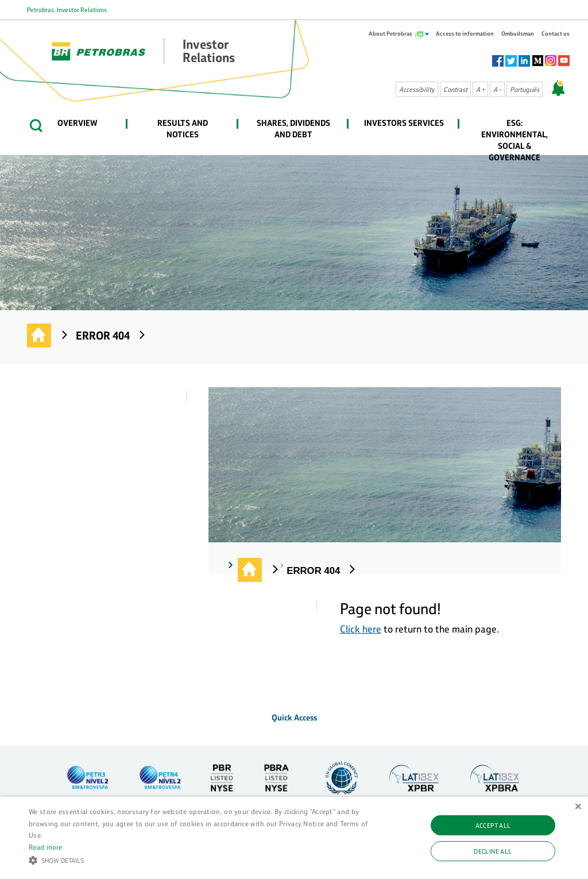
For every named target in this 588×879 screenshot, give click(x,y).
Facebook (498, 61)
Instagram (551, 61)
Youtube (564, 61)
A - (497, 89)
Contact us (556, 34)
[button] (201, 859)
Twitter (511, 61)
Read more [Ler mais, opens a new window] (46, 847)
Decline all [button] (493, 851)
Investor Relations (40, 336)
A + (480, 89)
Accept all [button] (493, 825)
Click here (361, 629)
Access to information (465, 34)
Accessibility (417, 89)
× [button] (578, 807)
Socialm (537, 61)
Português (525, 89)
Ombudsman (518, 34)
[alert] (294, 838)
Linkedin (524, 61)
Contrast (455, 89)
